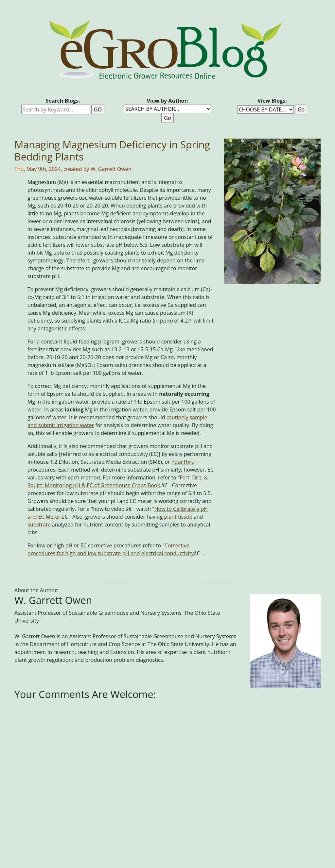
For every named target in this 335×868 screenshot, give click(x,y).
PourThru (183, 462)
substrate (39, 525)
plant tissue (178, 517)
